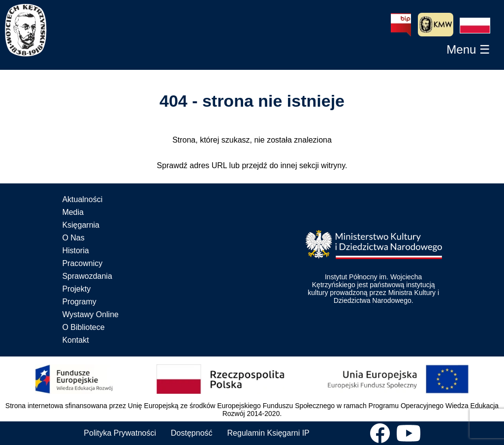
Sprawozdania (87, 276)
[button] (475, 26)
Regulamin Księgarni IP (268, 433)
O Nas (73, 238)
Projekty (76, 289)
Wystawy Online (90, 314)
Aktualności (82, 199)
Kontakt (75, 340)
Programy (79, 302)
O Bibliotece (83, 327)
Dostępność (192, 433)
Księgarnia (81, 225)
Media (73, 212)
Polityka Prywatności (120, 433)
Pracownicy (82, 263)
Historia (75, 251)
